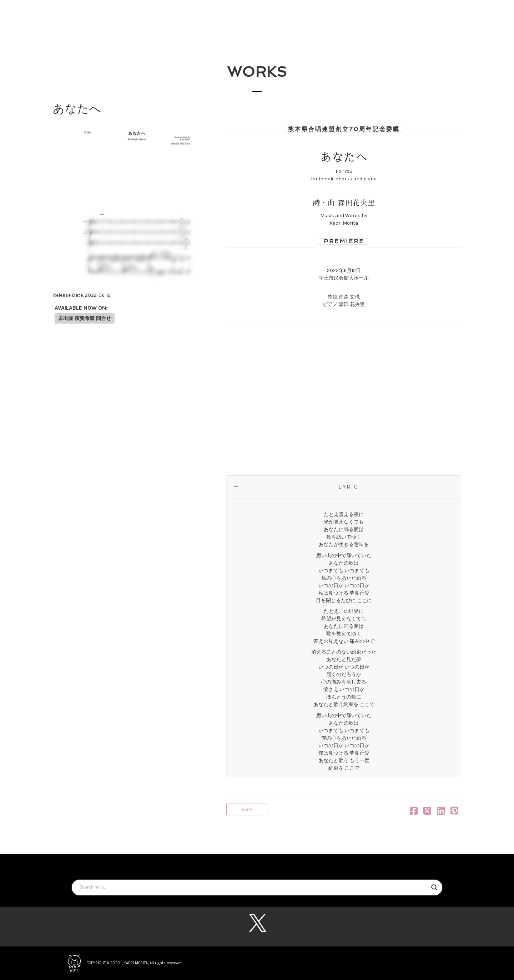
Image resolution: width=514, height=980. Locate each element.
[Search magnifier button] (434, 887)
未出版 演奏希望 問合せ (85, 318)
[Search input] (254, 887)
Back (247, 809)
